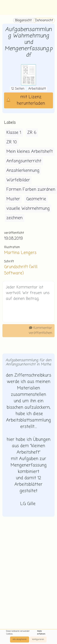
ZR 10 (12, 142)
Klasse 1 (14, 133)
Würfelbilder (18, 180)
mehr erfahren (41, 633)
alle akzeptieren (20, 639)
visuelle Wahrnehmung (28, 209)
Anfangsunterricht (24, 161)
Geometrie (36, 199)
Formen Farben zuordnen (31, 190)
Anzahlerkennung (23, 171)
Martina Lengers (20, 253)
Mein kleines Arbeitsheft (30, 152)
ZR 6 (32, 133)
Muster (13, 199)
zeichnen (14, 218)
